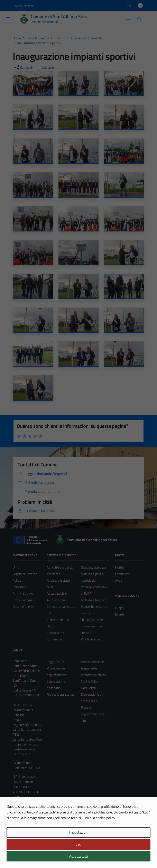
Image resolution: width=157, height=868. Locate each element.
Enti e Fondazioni (24, 600)
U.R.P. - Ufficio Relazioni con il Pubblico (23, 710)
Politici (17, 580)
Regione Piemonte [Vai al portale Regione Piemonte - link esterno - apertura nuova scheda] (24, 6)
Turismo (86, 633)
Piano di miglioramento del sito (93, 714)
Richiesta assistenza (61, 694)
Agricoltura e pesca (60, 567)
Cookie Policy (90, 681)
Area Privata (21, 831)
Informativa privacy (94, 675)
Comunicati (123, 574)
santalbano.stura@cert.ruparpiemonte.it (27, 742)
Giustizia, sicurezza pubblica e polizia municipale (93, 574)
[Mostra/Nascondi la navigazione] (8, 19)
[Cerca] (139, 19)
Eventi (119, 614)
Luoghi (120, 608)
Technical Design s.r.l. (40, 856)
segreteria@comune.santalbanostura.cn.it (27, 727)
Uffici (16, 567)
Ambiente (53, 574)
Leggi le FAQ (55, 662)
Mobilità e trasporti (94, 600)
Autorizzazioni (56, 600)
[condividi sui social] (23, 67)
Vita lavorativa (91, 639)
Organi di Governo (25, 574)
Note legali (88, 688)
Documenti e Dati (24, 607)
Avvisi (119, 580)
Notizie (120, 567)
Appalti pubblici (57, 593)
